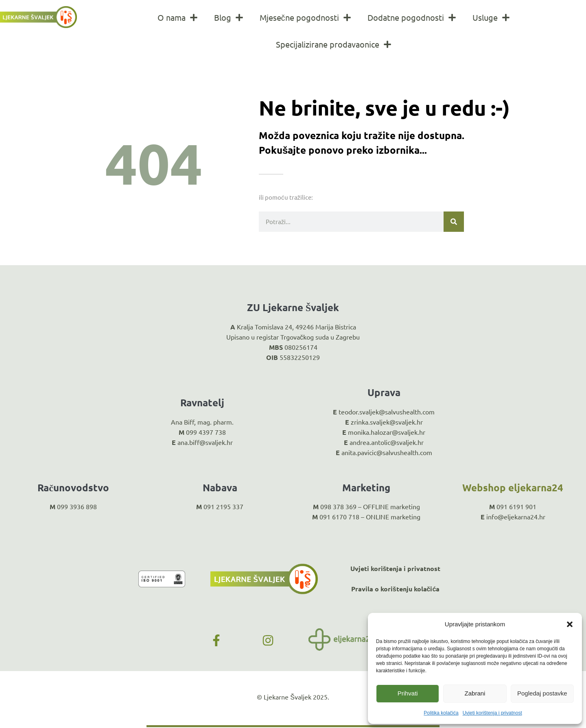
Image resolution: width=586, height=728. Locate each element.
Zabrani (475, 693)
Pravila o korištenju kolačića (396, 589)
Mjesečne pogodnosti (305, 17)
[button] (570, 624)
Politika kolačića (441, 713)
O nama (178, 17)
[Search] (454, 222)
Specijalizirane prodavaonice (334, 44)
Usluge (491, 17)
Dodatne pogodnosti (412, 17)
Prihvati (408, 693)
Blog (229, 17)
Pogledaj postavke (542, 693)
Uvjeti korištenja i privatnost (492, 713)
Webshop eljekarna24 (513, 487)
